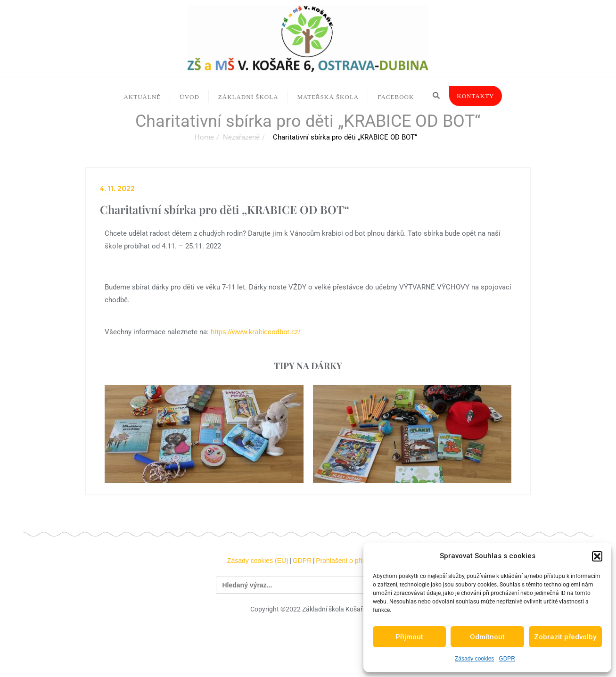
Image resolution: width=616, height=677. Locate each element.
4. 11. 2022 (117, 188)
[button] (597, 556)
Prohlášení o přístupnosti (352, 561)
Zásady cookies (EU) (258, 561)
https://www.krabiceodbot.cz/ (255, 332)
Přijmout (409, 637)
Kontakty (475, 96)
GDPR (507, 659)
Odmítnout (487, 637)
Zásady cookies (474, 659)
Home (204, 137)
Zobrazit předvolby (565, 637)
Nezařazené (241, 137)
